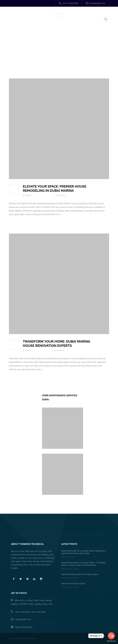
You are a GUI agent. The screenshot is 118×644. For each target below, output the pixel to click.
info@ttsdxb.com (96, 3)
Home (60, 56)
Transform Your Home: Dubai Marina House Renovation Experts (56, 344)
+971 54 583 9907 (69, 3)
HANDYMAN (88, 522)
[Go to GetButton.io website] (111, 641)
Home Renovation (42, 350)
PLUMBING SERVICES (67, 522)
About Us (47, 522)
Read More (17, 573)
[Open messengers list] (111, 636)
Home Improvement (43, 195)
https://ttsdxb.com (24, 627)
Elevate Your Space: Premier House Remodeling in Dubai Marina (55, 188)
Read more (14, 222)
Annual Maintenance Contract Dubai (62, 529)
